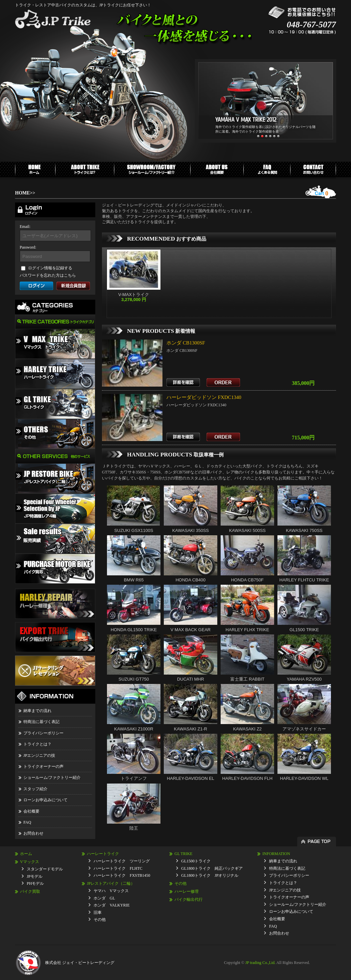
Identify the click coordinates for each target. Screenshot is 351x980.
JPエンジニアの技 (39, 755)
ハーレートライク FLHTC (118, 868)
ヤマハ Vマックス (111, 891)
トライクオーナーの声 (43, 766)
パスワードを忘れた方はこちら (48, 275)
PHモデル (35, 883)
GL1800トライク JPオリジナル (210, 875)
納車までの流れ (37, 711)
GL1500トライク (196, 861)
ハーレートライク (103, 854)
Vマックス (30, 862)
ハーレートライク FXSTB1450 (122, 875)
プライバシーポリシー (43, 733)
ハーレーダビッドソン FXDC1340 (204, 397)
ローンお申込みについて (45, 800)
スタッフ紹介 (35, 789)
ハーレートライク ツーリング (122, 861)
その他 (100, 920)
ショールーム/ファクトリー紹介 (52, 778)
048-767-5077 (311, 25)
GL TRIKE (184, 854)
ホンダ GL (104, 898)
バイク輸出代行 (189, 899)
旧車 (98, 913)
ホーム (26, 854)
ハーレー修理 (187, 891)
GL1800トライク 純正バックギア (212, 868)
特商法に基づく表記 (41, 722)
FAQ (27, 822)
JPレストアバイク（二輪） (111, 883)
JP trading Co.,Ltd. (261, 963)
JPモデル (35, 876)
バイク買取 (30, 891)
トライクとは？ (37, 744)
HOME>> (25, 193)
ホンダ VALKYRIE (112, 905)
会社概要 (31, 811)
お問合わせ (33, 833)
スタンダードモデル (45, 869)
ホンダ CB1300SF (186, 343)
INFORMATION (276, 854)
